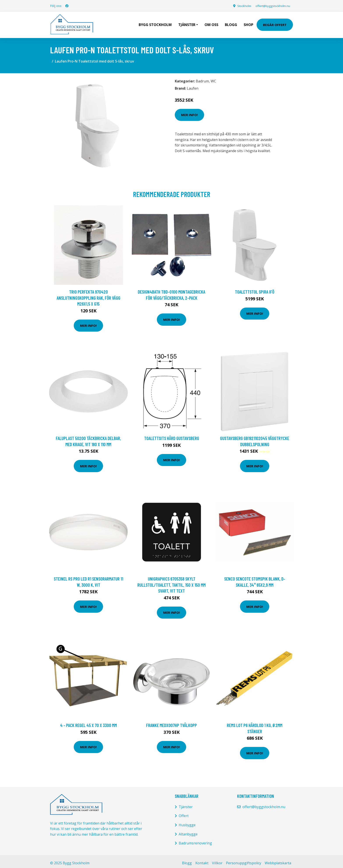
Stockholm (240, 6)
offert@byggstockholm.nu (271, 6)
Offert (184, 813)
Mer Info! (189, 112)
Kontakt (202, 860)
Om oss (211, 23)
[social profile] (67, 6)
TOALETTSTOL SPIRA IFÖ (255, 289)
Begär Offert (275, 23)
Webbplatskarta (278, 860)
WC (213, 78)
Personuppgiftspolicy (244, 860)
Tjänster (186, 804)
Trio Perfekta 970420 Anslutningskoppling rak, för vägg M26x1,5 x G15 (88, 295)
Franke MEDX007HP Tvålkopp (171, 722)
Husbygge (187, 822)
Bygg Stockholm (155, 23)
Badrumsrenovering (195, 840)
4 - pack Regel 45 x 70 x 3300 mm (88, 722)
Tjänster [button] (187, 23)
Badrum (202, 78)
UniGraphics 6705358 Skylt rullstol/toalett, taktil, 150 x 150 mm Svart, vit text (171, 582)
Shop (248, 23)
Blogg (231, 23)
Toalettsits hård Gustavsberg (172, 435)
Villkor (217, 860)
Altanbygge (188, 831)
